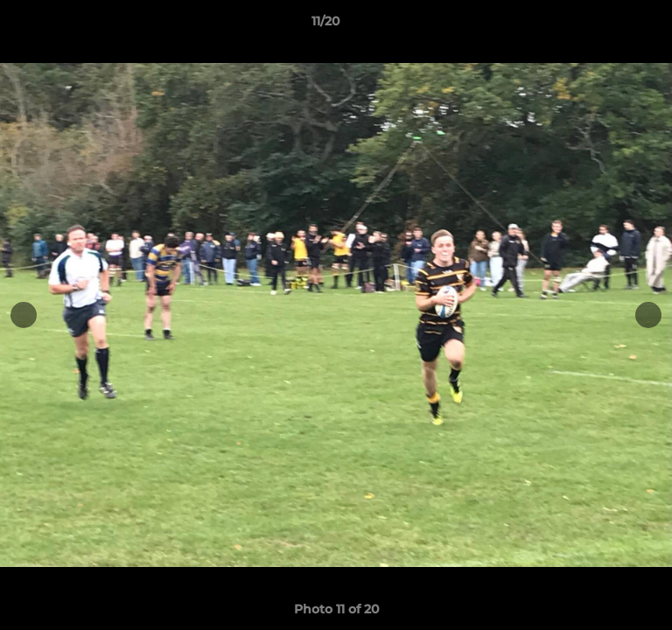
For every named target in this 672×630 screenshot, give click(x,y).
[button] (609, 25)
